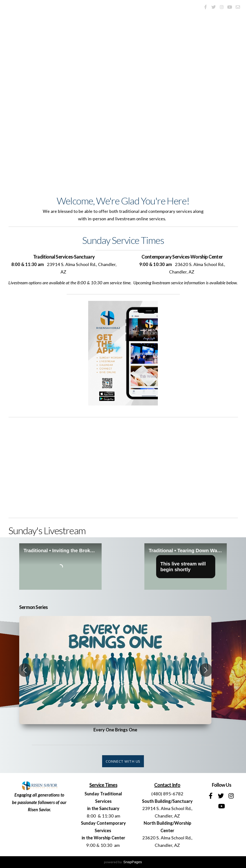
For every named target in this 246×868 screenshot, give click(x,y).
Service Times (55, 141)
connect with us (123, 761)
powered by (123, 862)
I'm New (123, 141)
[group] (115, 670)
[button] (25, 670)
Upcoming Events (196, 141)
